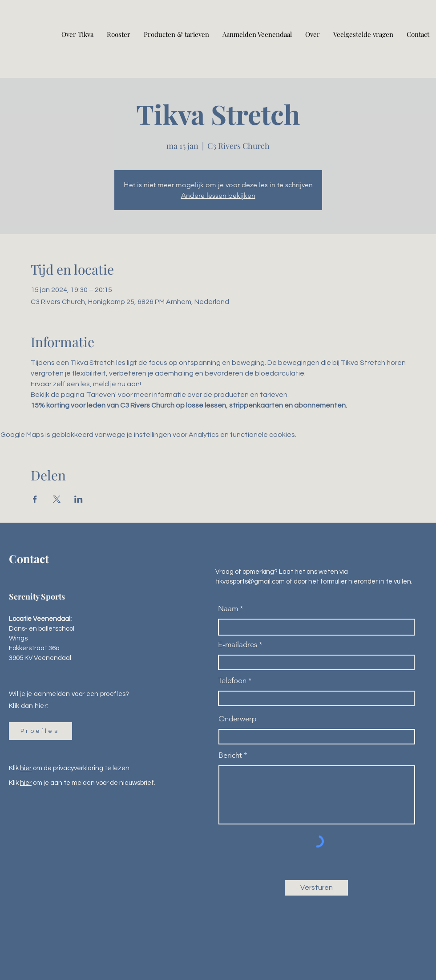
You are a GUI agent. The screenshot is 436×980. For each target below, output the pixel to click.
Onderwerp (237, 719)
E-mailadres (238, 645)
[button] (40, 731)
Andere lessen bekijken (218, 195)
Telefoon (232, 681)
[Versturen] (316, 888)
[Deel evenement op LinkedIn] (79, 499)
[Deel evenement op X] (57, 499)
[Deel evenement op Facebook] (35, 499)
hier (26, 768)
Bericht (230, 755)
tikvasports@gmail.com (250, 582)
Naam (228, 609)
